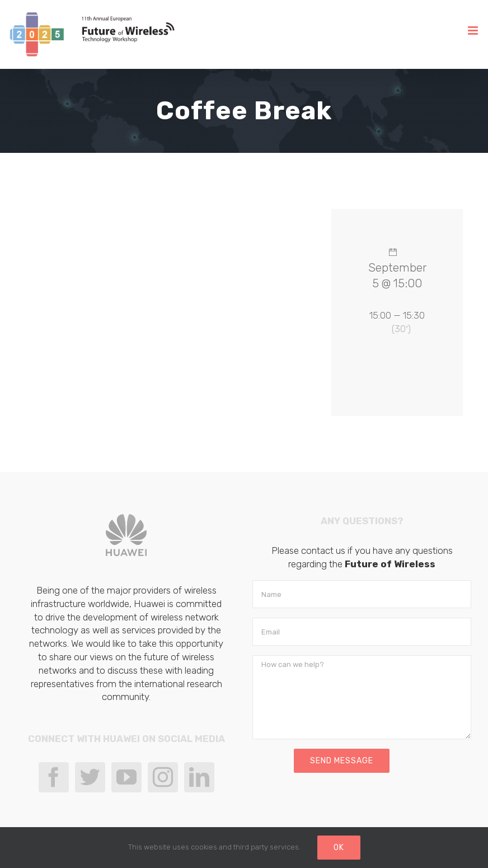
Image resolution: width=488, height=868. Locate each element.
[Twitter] (90, 777)
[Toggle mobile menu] (474, 31)
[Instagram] (163, 777)
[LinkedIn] (199, 777)
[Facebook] (54, 777)
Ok (339, 848)
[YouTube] (126, 777)
